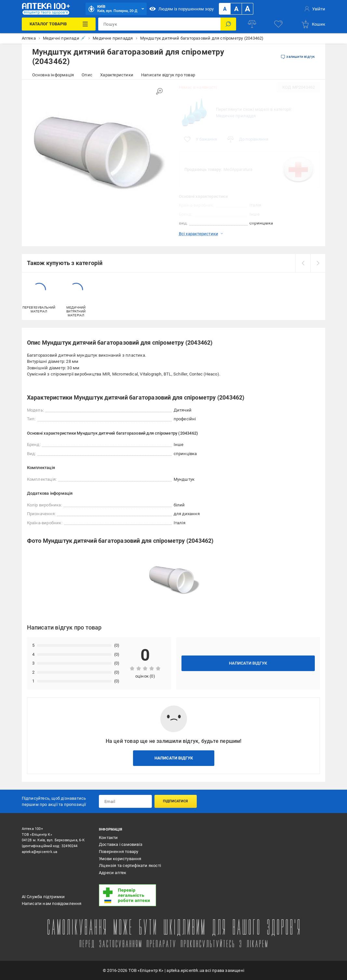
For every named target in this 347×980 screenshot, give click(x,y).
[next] (318, 263)
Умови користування (120, 859)
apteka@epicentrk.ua (40, 852)
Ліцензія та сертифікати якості (130, 865)
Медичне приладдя (236, 116)
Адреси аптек (113, 873)
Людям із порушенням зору (181, 9)
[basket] (313, 24)
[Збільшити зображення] (159, 91)
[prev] (303, 263)
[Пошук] (228, 24)
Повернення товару (119, 852)
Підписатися (175, 801)
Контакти (108, 838)
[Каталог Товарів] (59, 24)
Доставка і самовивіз (121, 844)
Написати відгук (248, 663)
